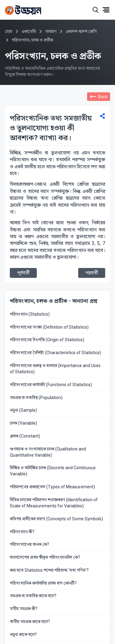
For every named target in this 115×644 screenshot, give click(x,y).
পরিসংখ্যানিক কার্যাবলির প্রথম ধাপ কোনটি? (43, 583)
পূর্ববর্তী (23, 273)
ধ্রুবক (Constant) (25, 436)
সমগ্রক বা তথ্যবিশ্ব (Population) (36, 398)
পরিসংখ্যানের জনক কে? (29, 544)
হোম (9, 31)
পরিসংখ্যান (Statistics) (30, 314)
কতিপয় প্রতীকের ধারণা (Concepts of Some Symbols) (56, 519)
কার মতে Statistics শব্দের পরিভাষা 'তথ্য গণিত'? (49, 570)
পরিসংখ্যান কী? (22, 532)
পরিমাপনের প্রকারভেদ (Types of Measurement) (52, 487)
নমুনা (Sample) (23, 410)
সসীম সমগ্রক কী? (24, 609)
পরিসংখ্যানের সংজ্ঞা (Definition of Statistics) (49, 327)
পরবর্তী (92, 273)
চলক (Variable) (23, 423)
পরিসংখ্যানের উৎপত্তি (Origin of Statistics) (47, 340)
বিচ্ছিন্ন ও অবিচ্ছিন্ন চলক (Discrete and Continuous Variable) (53, 471)
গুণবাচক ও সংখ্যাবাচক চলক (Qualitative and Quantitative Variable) (48, 452)
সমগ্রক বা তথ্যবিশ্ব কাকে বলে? (33, 596)
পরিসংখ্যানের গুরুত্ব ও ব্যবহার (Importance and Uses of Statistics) (55, 369)
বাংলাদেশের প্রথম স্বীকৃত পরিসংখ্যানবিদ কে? (45, 557)
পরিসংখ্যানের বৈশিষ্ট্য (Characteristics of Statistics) (56, 353)
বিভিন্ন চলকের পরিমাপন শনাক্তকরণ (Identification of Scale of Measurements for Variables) (54, 503)
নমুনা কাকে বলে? (23, 634)
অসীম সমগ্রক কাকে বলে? (30, 622)
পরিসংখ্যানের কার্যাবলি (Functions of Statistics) (51, 385)
